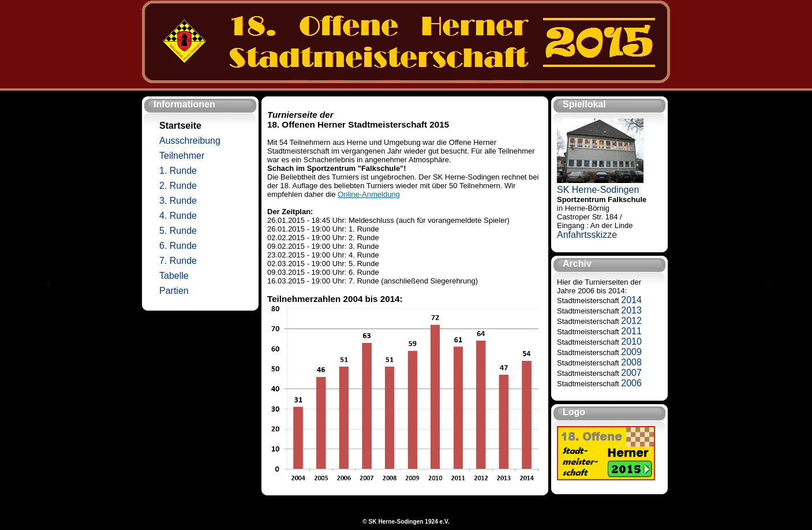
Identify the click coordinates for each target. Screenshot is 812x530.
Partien (174, 291)
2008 (631, 362)
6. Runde (178, 246)
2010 (631, 341)
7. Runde (178, 261)
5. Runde (178, 231)
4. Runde (178, 216)
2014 (631, 300)
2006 (631, 383)
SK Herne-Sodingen (598, 190)
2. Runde (178, 186)
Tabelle (174, 276)
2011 (631, 331)
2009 (631, 352)
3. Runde (178, 201)
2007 (631, 373)
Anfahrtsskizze (587, 235)
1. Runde (178, 171)
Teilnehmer (182, 156)
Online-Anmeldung (369, 194)
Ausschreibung (190, 141)
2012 (631, 321)
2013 (631, 310)
